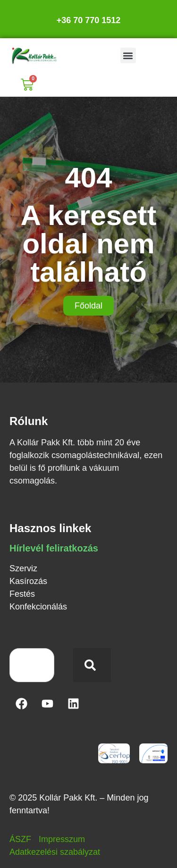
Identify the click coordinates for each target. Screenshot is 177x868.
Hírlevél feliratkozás (54, 548)
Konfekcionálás (38, 607)
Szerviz (23, 568)
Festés (22, 594)
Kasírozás (28, 581)
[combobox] (32, 665)
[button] (128, 55)
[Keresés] (92, 665)
